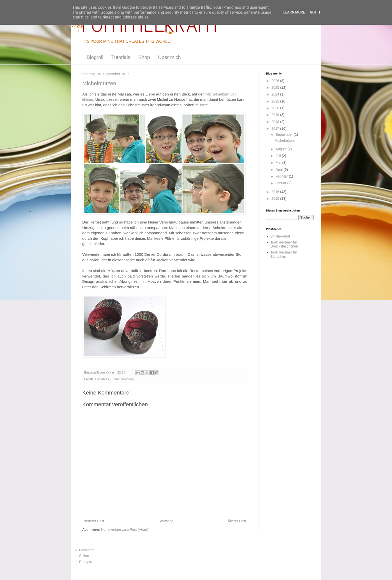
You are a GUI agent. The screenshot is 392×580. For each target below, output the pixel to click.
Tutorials (121, 57)
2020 (276, 108)
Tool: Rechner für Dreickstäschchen (284, 244)
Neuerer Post (94, 521)
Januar (281, 183)
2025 (276, 87)
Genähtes (102, 379)
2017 (276, 128)
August (281, 149)
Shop (144, 57)
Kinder (115, 379)
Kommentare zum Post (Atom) (125, 529)
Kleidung (127, 379)
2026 (276, 81)
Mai (279, 162)
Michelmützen (285, 140)
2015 (276, 198)
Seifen (84, 556)
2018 (276, 122)
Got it (315, 12)
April (279, 169)
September (284, 134)
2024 (276, 94)
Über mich (169, 57)
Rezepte (86, 562)
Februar (282, 176)
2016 (276, 192)
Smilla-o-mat (280, 236)
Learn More (294, 12)
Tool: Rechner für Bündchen (284, 254)
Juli (279, 156)
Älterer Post (237, 521)
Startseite (166, 521)
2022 (276, 101)
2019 (276, 115)
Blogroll (95, 57)
